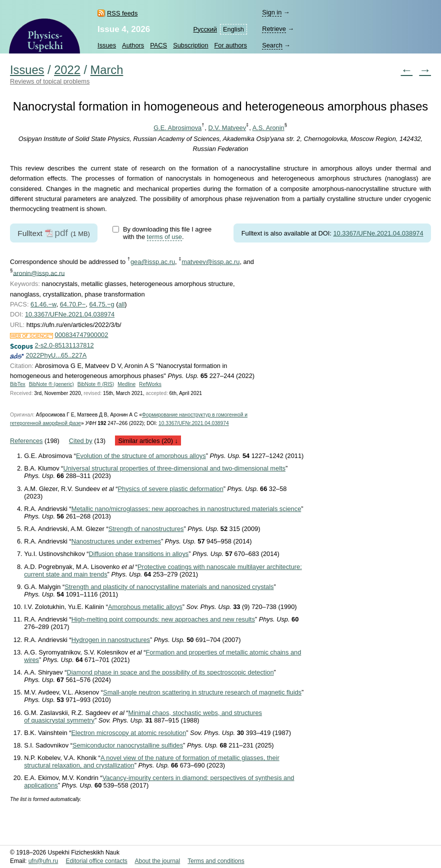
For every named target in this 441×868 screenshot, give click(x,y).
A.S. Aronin (268, 128)
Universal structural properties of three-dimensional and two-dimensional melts (174, 468)
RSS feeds (122, 13)
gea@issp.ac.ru (153, 262)
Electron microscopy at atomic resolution (129, 733)
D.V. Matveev (227, 128)
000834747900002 (82, 335)
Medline (126, 384)
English (233, 29)
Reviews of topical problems (50, 81)
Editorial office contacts (97, 861)
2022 (67, 70)
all (121, 304)
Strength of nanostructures (146, 529)
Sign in (272, 12)
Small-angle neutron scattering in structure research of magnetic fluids (202, 692)
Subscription (190, 45)
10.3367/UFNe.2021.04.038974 (378, 233)
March (107, 70)
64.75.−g (101, 304)
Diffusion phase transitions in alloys (139, 554)
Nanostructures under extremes (116, 541)
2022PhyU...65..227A (56, 355)
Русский (205, 29)
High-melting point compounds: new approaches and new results (163, 619)
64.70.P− (73, 304)
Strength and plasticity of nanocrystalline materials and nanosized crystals (169, 587)
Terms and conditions (216, 861)
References (26, 441)
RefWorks (150, 384)
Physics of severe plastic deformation (171, 489)
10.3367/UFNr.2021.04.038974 (194, 423)
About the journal (157, 861)
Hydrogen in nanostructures (111, 640)
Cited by (81, 441)
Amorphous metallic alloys (145, 607)
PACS (158, 45)
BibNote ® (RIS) (96, 384)
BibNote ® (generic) (51, 384)
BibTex (18, 384)
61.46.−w (43, 304)
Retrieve (274, 29)
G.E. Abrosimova (177, 128)
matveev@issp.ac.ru (210, 262)
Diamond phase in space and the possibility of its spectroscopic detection (170, 672)
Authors (133, 45)
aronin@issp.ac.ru (39, 273)
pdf (61, 233)
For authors (231, 45)
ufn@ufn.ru (43, 861)
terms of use (164, 237)
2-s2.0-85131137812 (64, 345)
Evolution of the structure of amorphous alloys (141, 456)
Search (272, 45)
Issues (107, 45)
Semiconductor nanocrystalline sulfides (128, 745)
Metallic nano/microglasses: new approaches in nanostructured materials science (186, 509)
